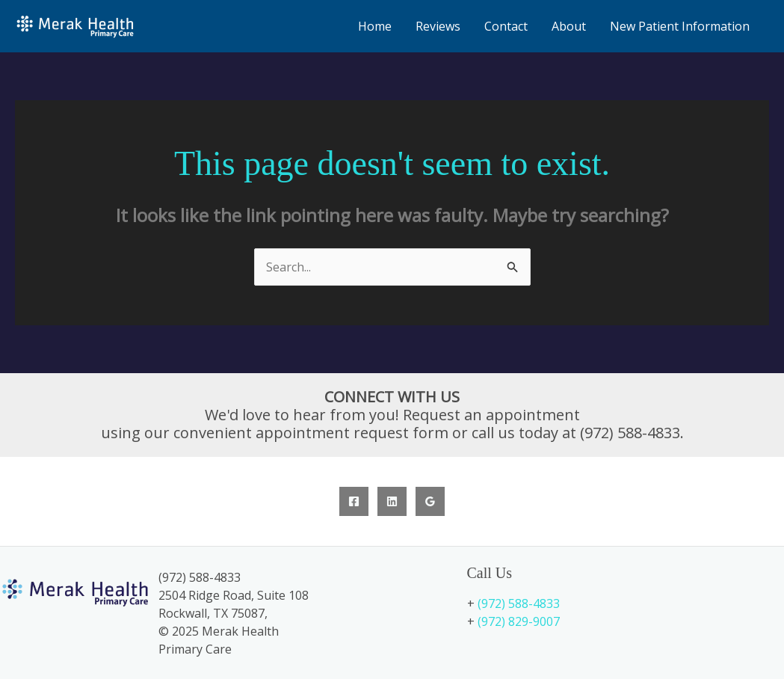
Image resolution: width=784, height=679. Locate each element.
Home (375, 26)
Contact (506, 26)
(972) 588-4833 (519, 603)
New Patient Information (680, 26)
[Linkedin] (392, 501)
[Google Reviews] (430, 501)
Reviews (438, 26)
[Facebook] (354, 501)
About (569, 26)
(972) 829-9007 (519, 621)
